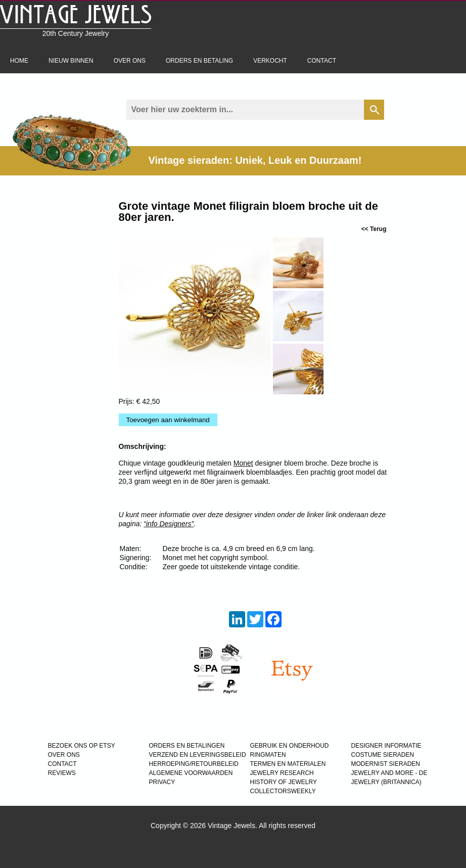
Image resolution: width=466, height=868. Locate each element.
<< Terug (374, 229)
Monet (243, 463)
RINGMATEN (268, 755)
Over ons (130, 61)
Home (19, 61)
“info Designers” (169, 524)
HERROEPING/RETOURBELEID (194, 764)
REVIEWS (62, 773)
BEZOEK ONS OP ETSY (82, 746)
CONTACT (62, 764)
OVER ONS (64, 755)
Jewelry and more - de (389, 773)
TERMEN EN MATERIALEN (288, 764)
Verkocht (270, 61)
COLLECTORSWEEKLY (283, 791)
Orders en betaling (199, 61)
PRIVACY (162, 782)
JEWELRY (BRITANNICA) (386, 782)
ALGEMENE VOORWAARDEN (191, 773)
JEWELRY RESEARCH (282, 773)
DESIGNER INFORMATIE (386, 746)
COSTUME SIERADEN (383, 755)
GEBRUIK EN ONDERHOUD (290, 746)
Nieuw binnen (71, 61)
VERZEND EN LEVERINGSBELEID (198, 755)
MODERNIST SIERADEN (386, 764)
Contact (322, 61)
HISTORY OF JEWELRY (284, 782)
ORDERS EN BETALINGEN (187, 746)
